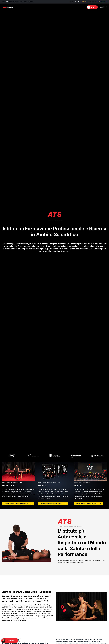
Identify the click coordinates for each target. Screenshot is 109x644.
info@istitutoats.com (102, 2)
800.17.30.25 (84, 2)
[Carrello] (84, 7)
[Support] (10, 641)
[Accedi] (92, 7)
